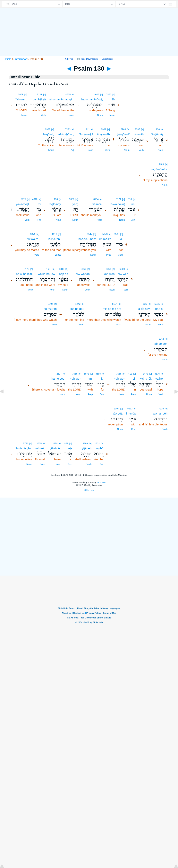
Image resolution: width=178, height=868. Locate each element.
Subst (58, 255)
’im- (133, 204)
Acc (70, 464)
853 (66, 444)
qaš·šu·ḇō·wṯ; (65, 134)
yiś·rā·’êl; (55, 448)
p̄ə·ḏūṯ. (118, 413)
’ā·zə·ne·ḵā (86, 134)
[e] (114, 95)
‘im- (90, 379)
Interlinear (21, 59)
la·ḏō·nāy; (144, 309)
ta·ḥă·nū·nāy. (159, 169)
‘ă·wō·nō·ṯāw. (23, 448)
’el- (134, 379)
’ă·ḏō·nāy (157, 134)
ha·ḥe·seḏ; (58, 379)
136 (158, 129)
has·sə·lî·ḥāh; (87, 239)
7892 (109, 95)
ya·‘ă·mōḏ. (23, 204)
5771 (119, 199)
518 (130, 199)
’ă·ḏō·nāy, (55, 204)
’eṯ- (70, 448)
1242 (78, 304)
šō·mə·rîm (50, 309)
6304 (117, 409)
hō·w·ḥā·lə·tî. (24, 274)
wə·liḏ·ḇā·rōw (47, 274)
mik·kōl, (40, 448)
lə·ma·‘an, (54, 239)
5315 (62, 269)
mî (40, 204)
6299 (85, 444)
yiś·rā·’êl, (146, 379)
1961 (104, 129)
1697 (49, 269)
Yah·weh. (21, 99)
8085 (137, 129)
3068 (21, 95)
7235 (161, 409)
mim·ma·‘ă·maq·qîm (61, 99)
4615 (68, 95)
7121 (40, 95)
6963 (123, 129)
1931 (97, 444)
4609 (97, 95)
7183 (68, 129)
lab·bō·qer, (77, 309)
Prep (109, 255)
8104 (96, 199)
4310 (35, 199)
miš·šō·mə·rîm (112, 309)
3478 (145, 374)
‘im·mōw (131, 413)
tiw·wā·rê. (33, 239)
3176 (26, 269)
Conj (133, 220)
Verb (43, 115)
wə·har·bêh (160, 413)
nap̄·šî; (64, 274)
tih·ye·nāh (103, 134)
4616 (54, 234)
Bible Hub (89, 490)
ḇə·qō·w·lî (123, 134)
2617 (59, 374)
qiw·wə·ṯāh (83, 274)
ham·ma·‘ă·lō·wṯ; (92, 99)
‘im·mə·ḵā (105, 239)
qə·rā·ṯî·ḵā (39, 99)
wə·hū (100, 448)
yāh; (75, 204)
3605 (39, 444)
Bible (8, 59)
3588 (117, 234)
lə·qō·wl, (49, 134)
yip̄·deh (87, 448)
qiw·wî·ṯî (123, 274)
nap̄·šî (159, 309)
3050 (72, 199)
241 (88, 129)
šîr (113, 99)
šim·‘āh (139, 134)
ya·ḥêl (159, 379)
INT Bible (102, 483)
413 (130, 374)
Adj (72, 150)
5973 (105, 234)
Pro (39, 220)
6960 (122, 269)
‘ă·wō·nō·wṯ (117, 204)
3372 (33, 234)
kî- (121, 239)
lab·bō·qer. (161, 344)
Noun (112, 115)
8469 (161, 164)
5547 (90, 234)
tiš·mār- (97, 204)
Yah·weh (109, 274)
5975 (23, 199)
